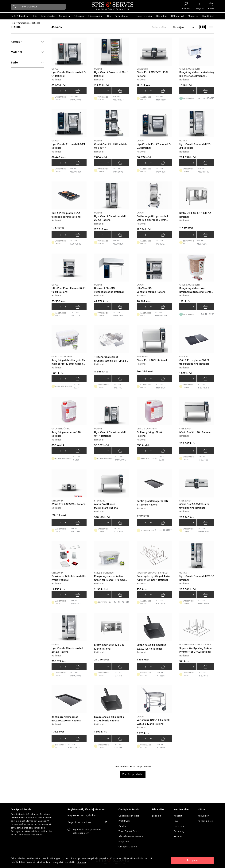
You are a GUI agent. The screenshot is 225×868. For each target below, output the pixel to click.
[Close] (192, 860)
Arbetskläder (48, 16)
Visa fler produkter (133, 774)
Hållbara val (178, 16)
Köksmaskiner (96, 16)
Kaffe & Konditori (20, 16)
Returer (178, 836)
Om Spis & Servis (128, 847)
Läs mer (81, 862)
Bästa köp (162, 16)
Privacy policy (205, 821)
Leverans (179, 826)
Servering (65, 16)
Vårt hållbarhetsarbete (131, 836)
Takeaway (79, 16)
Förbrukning (122, 16)
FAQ (176, 821)
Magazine (193, 16)
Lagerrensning (145, 16)
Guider (122, 826)
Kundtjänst (208, 16)
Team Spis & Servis (129, 831)
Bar (109, 16)
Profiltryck (124, 821)
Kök (35, 16)
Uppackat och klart (129, 816)
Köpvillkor (203, 816)
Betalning (179, 831)
